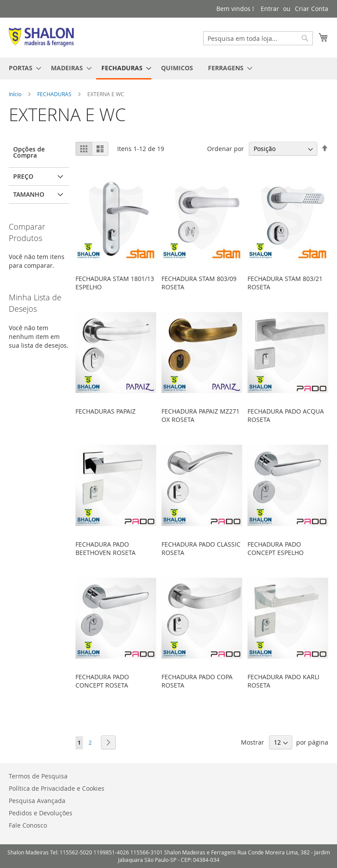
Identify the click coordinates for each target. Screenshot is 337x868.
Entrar (270, 9)
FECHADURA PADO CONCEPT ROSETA (102, 681)
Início (16, 94)
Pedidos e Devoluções (41, 813)
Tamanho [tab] (29, 194)
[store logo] (41, 37)
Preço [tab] (23, 176)
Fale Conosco (28, 825)
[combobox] (258, 38)
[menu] (168, 68)
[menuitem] (22, 68)
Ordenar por (226, 149)
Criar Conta (312, 9)
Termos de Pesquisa (38, 776)
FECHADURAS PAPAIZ (106, 411)
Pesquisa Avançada (37, 801)
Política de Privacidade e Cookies (57, 788)
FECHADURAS (55, 94)
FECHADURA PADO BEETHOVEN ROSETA (106, 548)
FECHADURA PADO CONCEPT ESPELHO (276, 548)
